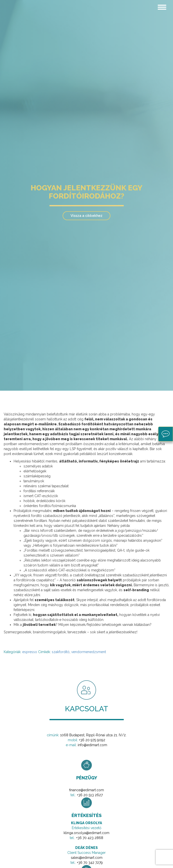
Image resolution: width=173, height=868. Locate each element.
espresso (30, 652)
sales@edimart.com (87, 858)
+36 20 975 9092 (92, 740)
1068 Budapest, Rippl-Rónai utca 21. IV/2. (93, 735)
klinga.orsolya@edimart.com (86, 833)
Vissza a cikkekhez (86, 216)
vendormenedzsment (89, 652)
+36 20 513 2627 (90, 795)
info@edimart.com (92, 745)
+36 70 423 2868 (90, 838)
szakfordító (61, 652)
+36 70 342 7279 (90, 863)
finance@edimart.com (86, 790)
